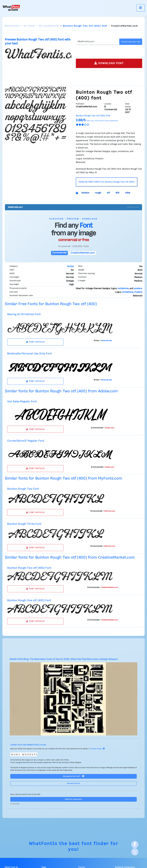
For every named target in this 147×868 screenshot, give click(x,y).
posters (138, 289)
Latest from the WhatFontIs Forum (28, 745)
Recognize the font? (74, 776)
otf (108, 193)
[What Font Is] (11, 8)
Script (70, 266)
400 (117, 193)
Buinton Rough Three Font (24, 524)
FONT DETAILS (35, 342)
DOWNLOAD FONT (109, 63)
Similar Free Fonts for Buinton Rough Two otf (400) (51, 304)
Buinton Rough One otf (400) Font (29, 600)
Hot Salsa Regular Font (22, 402)
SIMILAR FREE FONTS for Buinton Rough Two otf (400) (107, 182)
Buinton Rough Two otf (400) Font (29, 568)
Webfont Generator (74, 799)
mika (128, 193)
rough (98, 193)
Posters (138, 292)
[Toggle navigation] (141, 8)
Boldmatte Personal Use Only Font (29, 354)
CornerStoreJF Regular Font (26, 441)
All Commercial (49, 26)
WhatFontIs (12, 26)
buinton (85, 193)
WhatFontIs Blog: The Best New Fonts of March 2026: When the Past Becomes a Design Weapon (64, 659)
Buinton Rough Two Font (23, 489)
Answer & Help (98, 749)
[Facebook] (135, 845)
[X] (135, 852)
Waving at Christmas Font (24, 314)
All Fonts (29, 26)
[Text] (97, 42)
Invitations (128, 292)
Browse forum (74, 783)
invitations (123, 289)
